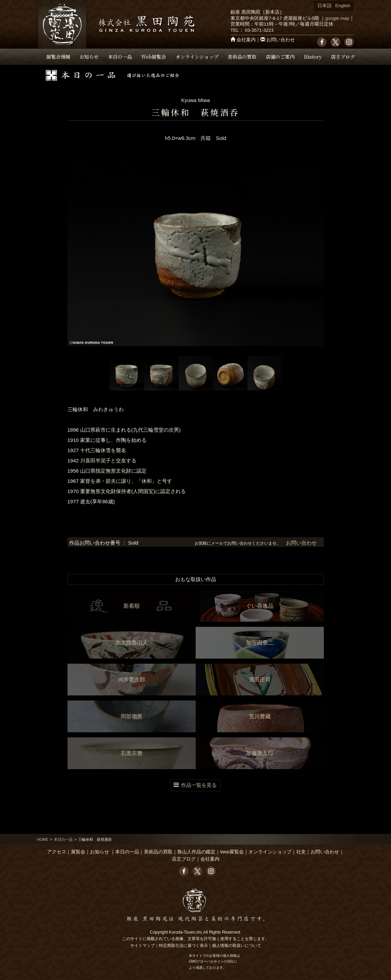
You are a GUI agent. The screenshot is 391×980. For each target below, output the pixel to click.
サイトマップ (142, 946)
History (313, 57)
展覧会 (78, 852)
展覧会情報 (58, 57)
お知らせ (89, 57)
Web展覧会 (154, 57)
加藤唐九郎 (260, 753)
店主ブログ (343, 57)
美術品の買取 (242, 57)
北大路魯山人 (132, 643)
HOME (43, 839)
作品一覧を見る (199, 785)
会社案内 (246, 40)
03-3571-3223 (259, 30)
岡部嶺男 (132, 716)
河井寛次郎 (132, 680)
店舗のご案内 (280, 57)
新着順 (132, 606)
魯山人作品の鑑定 (196, 852)
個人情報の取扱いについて (237, 946)
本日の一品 (120, 57)
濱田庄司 (260, 680)
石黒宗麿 (132, 753)
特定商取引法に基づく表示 (183, 946)
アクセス (57, 852)
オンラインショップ (197, 57)
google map (337, 18)
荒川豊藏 (260, 716)
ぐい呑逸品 (260, 606)
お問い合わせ (281, 40)
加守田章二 (260, 643)
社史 (301, 852)
